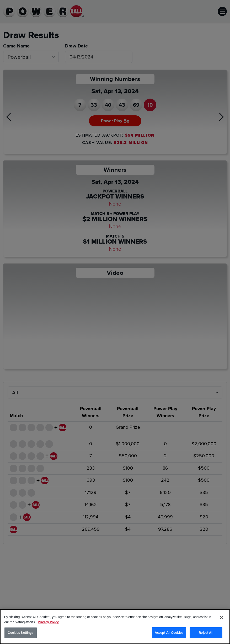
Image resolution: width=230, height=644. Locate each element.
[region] (115, 627)
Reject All (206, 633)
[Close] (222, 618)
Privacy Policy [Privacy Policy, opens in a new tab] (48, 622)
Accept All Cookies (169, 633)
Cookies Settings (20, 633)
